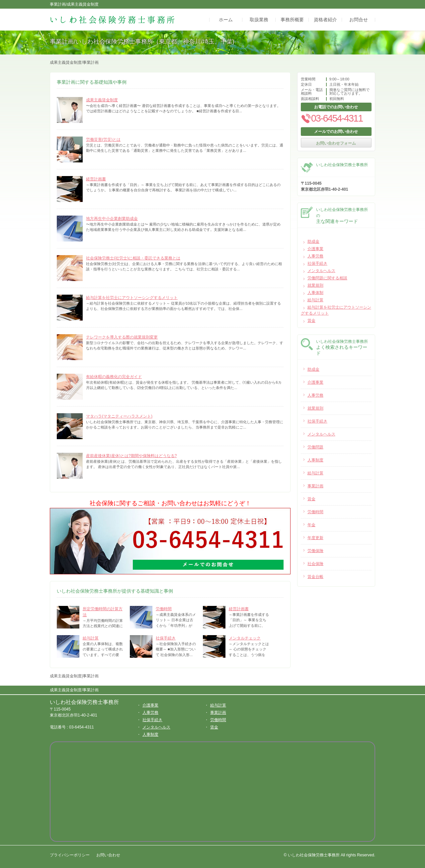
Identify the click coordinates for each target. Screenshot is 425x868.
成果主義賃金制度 (102, 100)
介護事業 (315, 249)
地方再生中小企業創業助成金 (112, 219)
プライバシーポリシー (70, 855)
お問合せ (359, 20)
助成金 (313, 241)
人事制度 (150, 734)
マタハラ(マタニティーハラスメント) (119, 416)
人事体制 (315, 293)
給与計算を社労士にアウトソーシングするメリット (132, 298)
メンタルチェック (245, 638)
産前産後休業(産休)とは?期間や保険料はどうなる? (131, 456)
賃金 (311, 321)
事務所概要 (292, 20)
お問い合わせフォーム (336, 143)
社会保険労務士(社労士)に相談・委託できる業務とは (133, 258)
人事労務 (315, 256)
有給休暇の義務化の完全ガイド (114, 377)
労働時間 (164, 609)
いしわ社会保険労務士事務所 (84, 702)
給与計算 (91, 638)
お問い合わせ (108, 855)
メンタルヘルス (321, 271)
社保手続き (166, 638)
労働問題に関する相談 (327, 278)
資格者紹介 (325, 20)
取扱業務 (259, 20)
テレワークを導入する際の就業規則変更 (122, 337)
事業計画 (218, 713)
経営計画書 (96, 179)
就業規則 (315, 285)
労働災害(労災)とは (103, 140)
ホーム (226, 20)
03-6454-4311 (332, 118)
